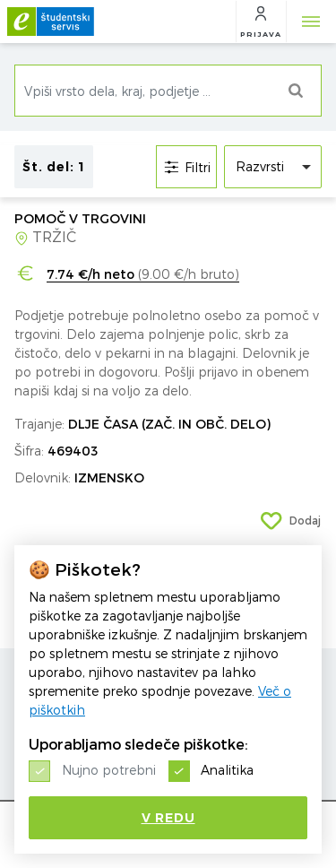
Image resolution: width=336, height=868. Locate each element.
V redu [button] (168, 818)
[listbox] (273, 167)
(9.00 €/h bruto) (143, 274)
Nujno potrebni (109, 770)
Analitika (227, 770)
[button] (261, 22)
